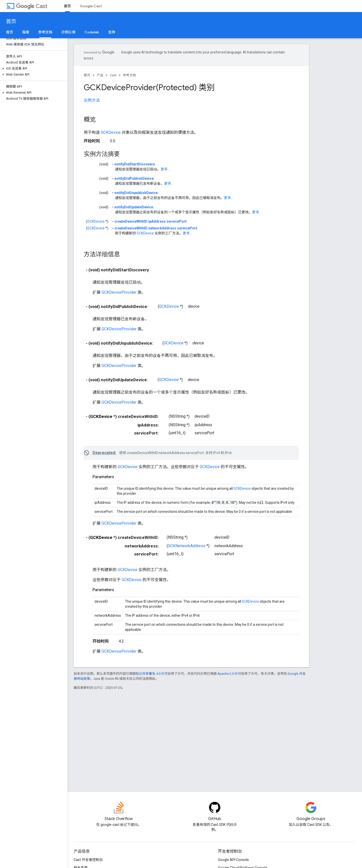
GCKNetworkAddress (187, 546)
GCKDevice (111, 132)
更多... (165, 169)
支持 (112, 32)
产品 (100, 75)
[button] (33, 69)
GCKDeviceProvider (119, 292)
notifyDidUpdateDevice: (134, 207)
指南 (26, 32)
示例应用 (68, 32)
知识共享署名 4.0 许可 (152, 674)
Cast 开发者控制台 (88, 860)
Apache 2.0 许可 (229, 674)
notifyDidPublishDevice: (134, 178)
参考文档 (129, 75)
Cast (32, 6)
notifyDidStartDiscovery (135, 164)
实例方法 (92, 100)
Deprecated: (104, 453)
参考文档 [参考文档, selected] (45, 32)
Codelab (92, 32)
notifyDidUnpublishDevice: (137, 193)
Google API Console (233, 860)
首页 (11, 21)
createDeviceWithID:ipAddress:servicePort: (151, 221)
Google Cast (91, 6)
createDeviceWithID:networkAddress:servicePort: (156, 228)
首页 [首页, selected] (67, 6)
